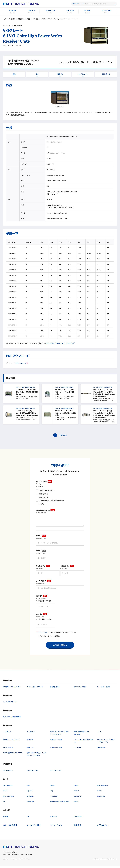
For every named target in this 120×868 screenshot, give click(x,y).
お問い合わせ (107, 10)
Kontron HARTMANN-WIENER (59, 803)
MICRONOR (54, 798)
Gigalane (29, 793)
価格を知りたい (44, 494)
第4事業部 (12, 19)
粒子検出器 (30, 742)
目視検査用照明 (55, 689)
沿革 (28, 818)
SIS (4, 803)
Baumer (53, 787)
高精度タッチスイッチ (56, 749)
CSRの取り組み (78, 818)
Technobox (30, 803)
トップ (5, 19)
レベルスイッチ (7, 734)
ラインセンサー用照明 (103, 689)
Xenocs (76, 803)
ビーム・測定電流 (8, 749)
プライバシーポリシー (42, 634)
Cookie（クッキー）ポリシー (99, 861)
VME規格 (36, 19)
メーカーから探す (34, 827)
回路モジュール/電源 (24, 19)
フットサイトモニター (32, 772)
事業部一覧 (53, 818)
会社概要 (6, 818)
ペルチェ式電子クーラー (10, 704)
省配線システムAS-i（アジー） (11, 742)
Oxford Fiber (78, 798)
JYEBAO (76, 793)
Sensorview (101, 798)
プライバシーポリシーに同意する (50, 638)
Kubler (99, 793)
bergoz (76, 787)
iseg (51, 793)
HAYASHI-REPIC (8, 787)
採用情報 (87, 10)
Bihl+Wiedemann (103, 787)
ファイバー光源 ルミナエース (35, 689)
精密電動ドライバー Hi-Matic (12, 689)
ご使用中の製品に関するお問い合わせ (52, 501)
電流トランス (30, 749)
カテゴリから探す (10, 827)
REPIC (28, 787)
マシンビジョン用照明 (80, 689)
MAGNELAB (30, 798)
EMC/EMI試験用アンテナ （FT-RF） (13, 755)
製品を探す (13, 10)
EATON (5, 793)
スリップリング (31, 734)
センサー (100, 734)
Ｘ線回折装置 (101, 749)
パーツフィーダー (8, 772)
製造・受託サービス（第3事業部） (12, 719)
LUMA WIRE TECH (8, 798)
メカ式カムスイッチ (56, 772)
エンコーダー (77, 749)
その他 (41, 504)
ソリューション (50, 10)
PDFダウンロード (21, 363)
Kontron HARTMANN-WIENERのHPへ (59, 343)
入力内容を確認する (60, 647)
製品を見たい (44, 497)
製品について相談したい (47, 490)
